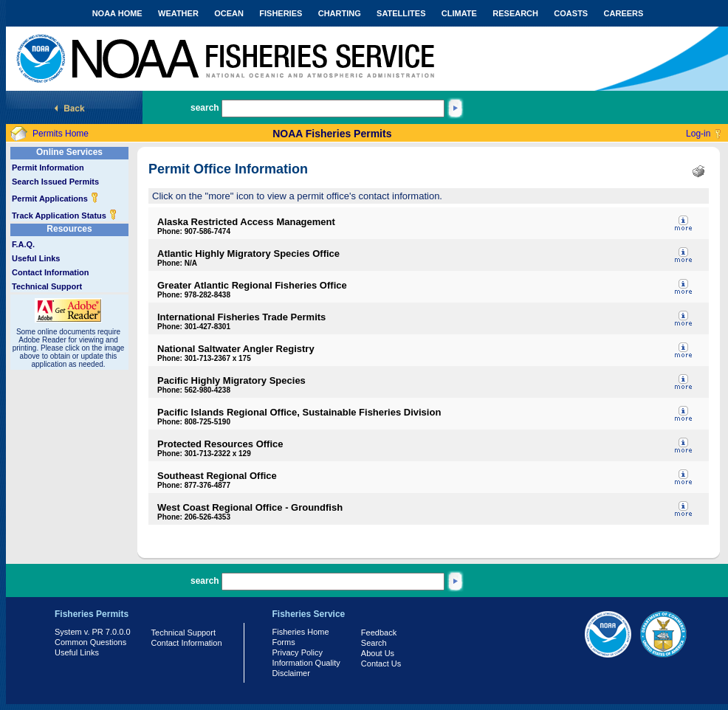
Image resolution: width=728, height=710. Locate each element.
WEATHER (178, 13)
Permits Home (61, 134)
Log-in (698, 134)
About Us (378, 653)
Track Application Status (65, 216)
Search (374, 643)
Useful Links (36, 258)
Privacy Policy (298, 652)
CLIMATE (459, 13)
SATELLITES (401, 13)
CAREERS (624, 13)
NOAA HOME (117, 13)
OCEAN (229, 13)
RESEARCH (515, 13)
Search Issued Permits (55, 182)
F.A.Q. (23, 244)
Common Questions (90, 642)
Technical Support (47, 286)
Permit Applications (55, 199)
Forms (284, 642)
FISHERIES (281, 13)
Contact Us (381, 664)
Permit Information (48, 168)
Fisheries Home (301, 632)
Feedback (379, 633)
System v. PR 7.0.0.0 (93, 632)
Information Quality (306, 663)
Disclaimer (291, 673)
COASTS (571, 13)
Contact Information (51, 272)
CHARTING (340, 13)
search (205, 108)
